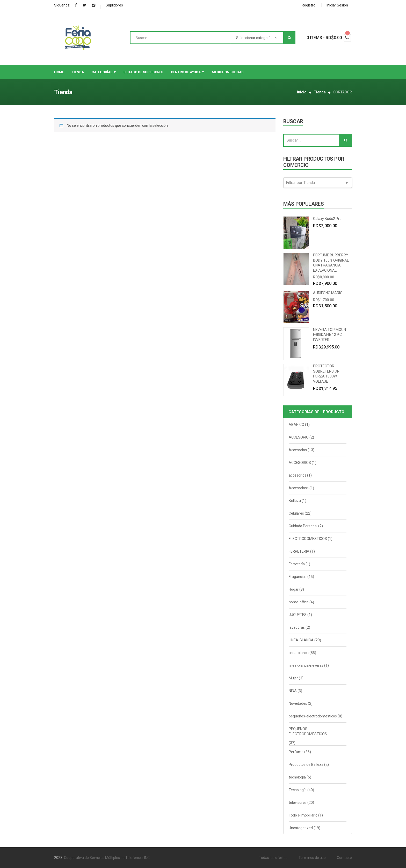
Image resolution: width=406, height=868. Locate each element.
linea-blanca (299, 653)
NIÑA (293, 691)
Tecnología (298, 790)
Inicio (302, 92)
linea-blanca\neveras (306, 665)
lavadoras (297, 627)
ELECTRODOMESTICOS (308, 539)
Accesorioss (299, 488)
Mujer (293, 678)
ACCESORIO (299, 437)
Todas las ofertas (273, 858)
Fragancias (298, 577)
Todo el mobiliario (303, 815)
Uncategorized (301, 828)
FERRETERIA (299, 551)
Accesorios (298, 450)
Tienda (320, 92)
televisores (298, 803)
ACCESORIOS (300, 463)
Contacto (344, 858)
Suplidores (114, 5)
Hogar (294, 589)
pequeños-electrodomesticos (313, 716)
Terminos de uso (312, 858)
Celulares (296, 513)
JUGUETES (298, 615)
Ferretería (297, 564)
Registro (309, 5)
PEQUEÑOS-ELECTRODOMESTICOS (308, 731)
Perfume (296, 752)
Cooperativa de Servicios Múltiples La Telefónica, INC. (107, 858)
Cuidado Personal (303, 526)
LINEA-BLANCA (301, 640)
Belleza (295, 501)
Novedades (298, 703)
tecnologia (297, 777)
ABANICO (296, 425)
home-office (299, 602)
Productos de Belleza (306, 765)
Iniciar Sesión (337, 5)
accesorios (298, 475)
